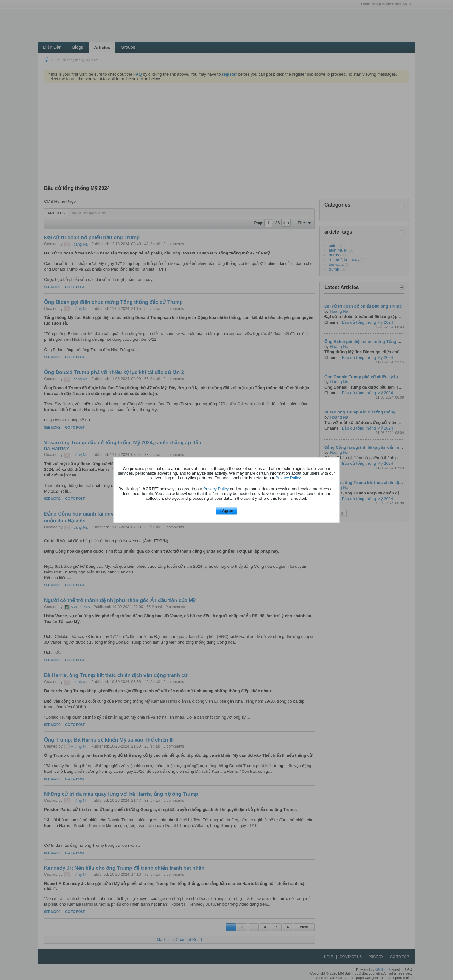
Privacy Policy (288, 478)
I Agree (226, 510)
